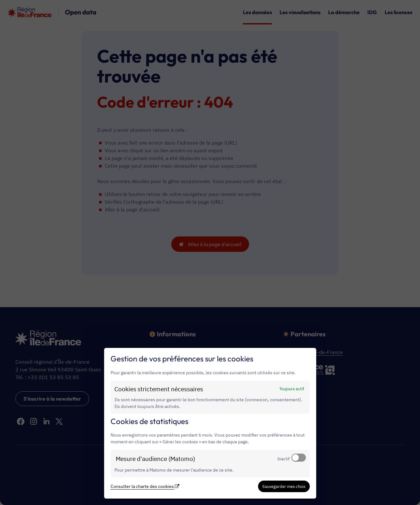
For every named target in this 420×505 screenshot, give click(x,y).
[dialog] (210, 423)
